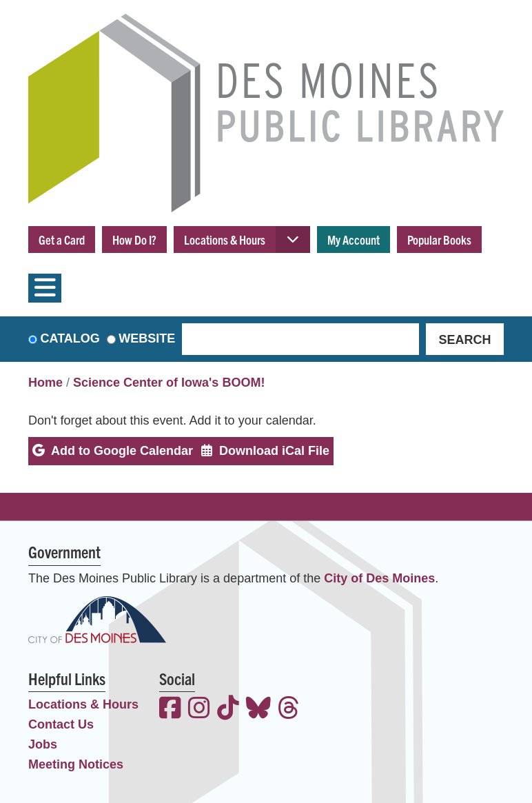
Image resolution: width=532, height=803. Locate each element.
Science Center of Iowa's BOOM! (169, 383)
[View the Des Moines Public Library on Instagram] (199, 710)
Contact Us (61, 724)
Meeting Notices (76, 764)
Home (45, 383)
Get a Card (62, 240)
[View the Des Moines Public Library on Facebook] (170, 710)
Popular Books (439, 240)
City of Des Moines (379, 578)
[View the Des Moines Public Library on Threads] (289, 710)
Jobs (43, 744)
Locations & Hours (225, 240)
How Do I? (134, 240)
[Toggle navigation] (45, 288)
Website (147, 338)
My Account (354, 240)
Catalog (70, 338)
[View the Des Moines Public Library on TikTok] (228, 710)
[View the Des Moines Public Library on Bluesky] (258, 710)
